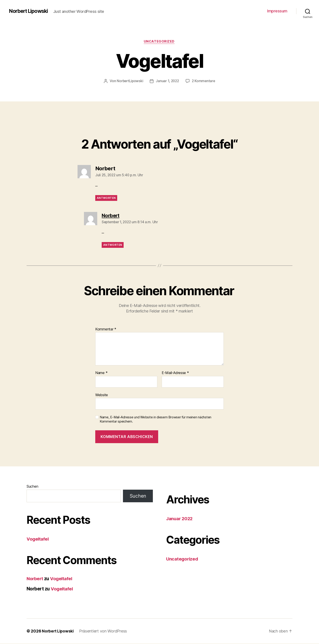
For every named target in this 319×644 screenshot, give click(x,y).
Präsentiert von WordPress (104, 631)
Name (101, 373)
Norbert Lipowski (30, 11)
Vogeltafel (38, 539)
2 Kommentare (204, 81)
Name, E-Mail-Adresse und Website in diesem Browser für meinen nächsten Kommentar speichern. (156, 420)
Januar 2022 (180, 519)
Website (102, 395)
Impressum (277, 11)
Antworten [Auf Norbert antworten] (106, 198)
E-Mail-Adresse (175, 373)
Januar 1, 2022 (167, 81)
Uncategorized (159, 42)
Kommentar (106, 330)
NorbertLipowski (129, 81)
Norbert (35, 579)
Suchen (32, 487)
